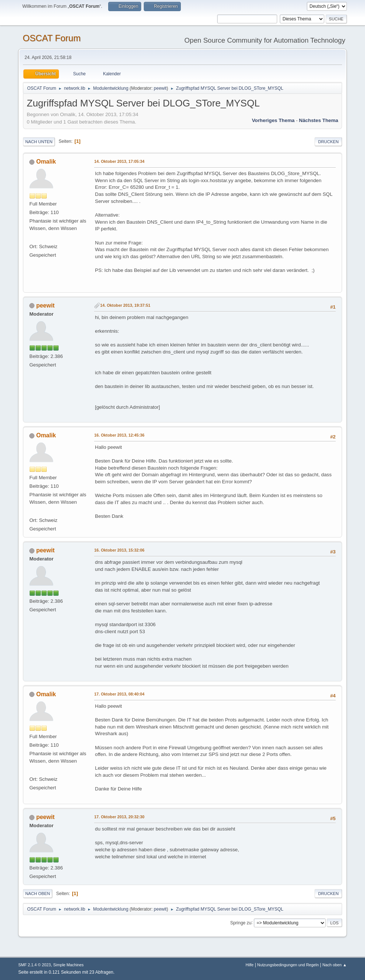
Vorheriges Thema (273, 120)
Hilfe (250, 965)
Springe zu (241, 923)
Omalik (46, 162)
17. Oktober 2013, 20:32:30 (119, 817)
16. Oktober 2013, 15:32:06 (119, 550)
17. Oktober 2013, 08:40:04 (119, 694)
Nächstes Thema (319, 120)
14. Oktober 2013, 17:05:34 (119, 161)
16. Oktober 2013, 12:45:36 (119, 435)
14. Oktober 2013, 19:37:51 (125, 305)
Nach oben (38, 894)
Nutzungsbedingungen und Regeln (288, 965)
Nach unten (39, 142)
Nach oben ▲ (335, 965)
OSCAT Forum (52, 38)
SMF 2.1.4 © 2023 (34, 965)
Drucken (328, 142)
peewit (160, 88)
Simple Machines (69, 965)
